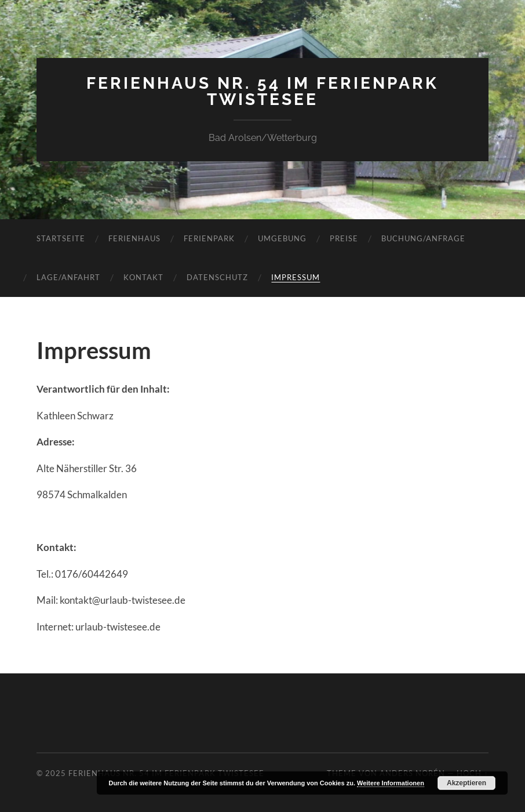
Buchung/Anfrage (423, 238)
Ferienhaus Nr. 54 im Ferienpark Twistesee (262, 91)
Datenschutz (217, 277)
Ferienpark (209, 238)
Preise (344, 238)
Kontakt (143, 277)
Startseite (61, 238)
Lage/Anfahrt (68, 277)
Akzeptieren (466, 783)
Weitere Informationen (391, 783)
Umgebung (282, 238)
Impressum (296, 277)
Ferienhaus (134, 238)
